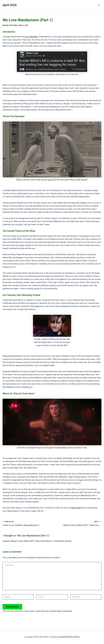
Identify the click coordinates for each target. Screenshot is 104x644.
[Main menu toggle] (99, 5)
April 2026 (10, 5)
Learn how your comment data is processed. (54, 611)
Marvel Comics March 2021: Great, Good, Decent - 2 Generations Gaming (41, 541)
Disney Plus (76, 508)
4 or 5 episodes (31, 37)
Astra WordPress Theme (70, 637)
